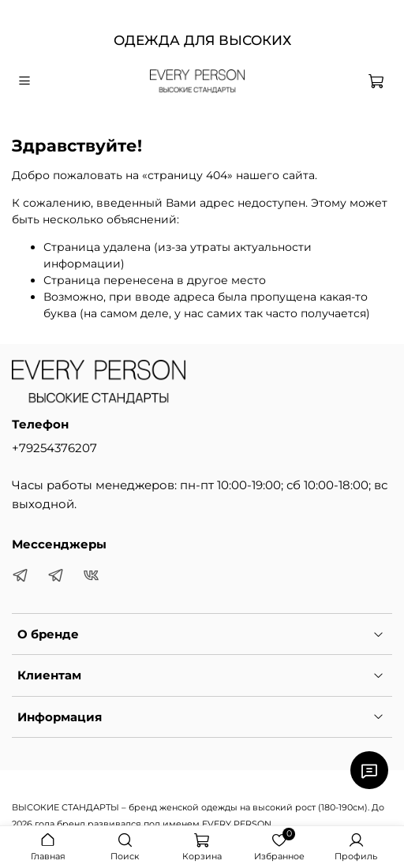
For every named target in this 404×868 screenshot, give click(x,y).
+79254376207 (54, 448)
